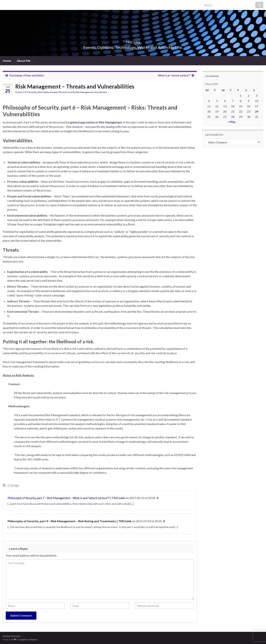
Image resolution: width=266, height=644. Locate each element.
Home (7, 61)
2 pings (11, 485)
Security (98, 92)
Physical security (67, 92)
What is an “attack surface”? (174, 75)
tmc (20, 92)
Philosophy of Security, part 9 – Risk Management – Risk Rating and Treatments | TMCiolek (70, 521)
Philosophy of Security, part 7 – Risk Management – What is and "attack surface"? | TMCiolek (66, 498)
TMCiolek (133, 41)
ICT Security (31, 92)
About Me (24, 61)
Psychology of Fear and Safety (27, 75)
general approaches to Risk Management (96, 122)
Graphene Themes (28, 639)
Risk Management (85, 92)
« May (232, 122)
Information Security (47, 92)
